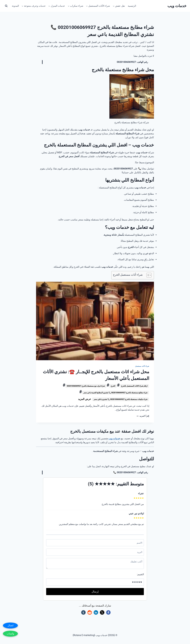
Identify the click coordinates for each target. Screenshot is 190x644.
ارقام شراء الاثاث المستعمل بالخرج (134, 386)
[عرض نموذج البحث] (6, 6)
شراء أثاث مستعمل (142, 366)
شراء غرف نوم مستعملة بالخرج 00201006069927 (86, 386)
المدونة (15, 6)
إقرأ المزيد (143, 416)
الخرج (113, 386)
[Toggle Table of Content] (147, 275)
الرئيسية (132, 6)
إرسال (95, 591)
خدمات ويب (114, 438)
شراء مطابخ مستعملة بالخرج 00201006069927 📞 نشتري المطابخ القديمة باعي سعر (115, 393)
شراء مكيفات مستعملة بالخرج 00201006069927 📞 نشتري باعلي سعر (121, 399)
